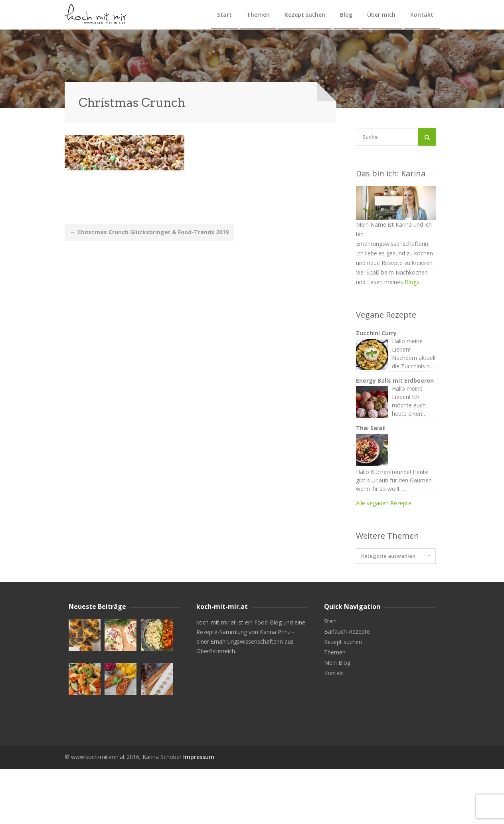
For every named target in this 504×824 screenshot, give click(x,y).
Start (224, 15)
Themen (258, 15)
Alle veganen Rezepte (384, 558)
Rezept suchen (305, 15)
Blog (346, 15)
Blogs (412, 282)
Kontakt (422, 15)
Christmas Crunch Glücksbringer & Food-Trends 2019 (149, 232)
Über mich (381, 15)
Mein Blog (337, 718)
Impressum (199, 812)
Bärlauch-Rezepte (347, 687)
